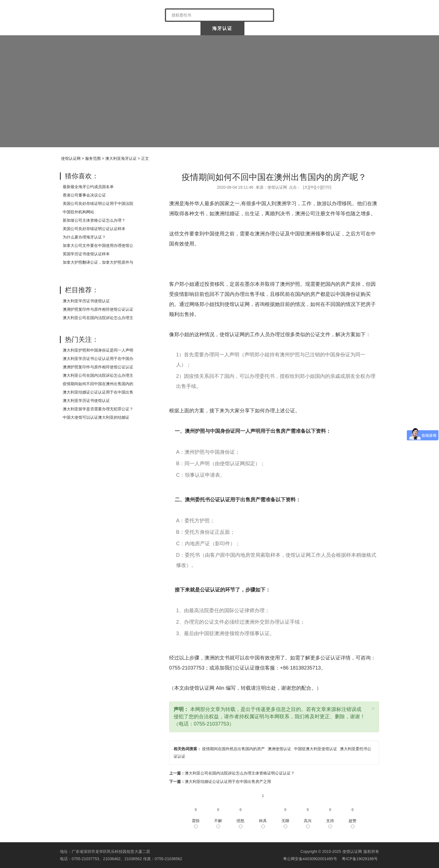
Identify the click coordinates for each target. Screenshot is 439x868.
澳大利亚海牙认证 (121, 158)
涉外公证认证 (267, 28)
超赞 (352, 823)
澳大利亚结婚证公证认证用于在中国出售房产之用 (228, 782)
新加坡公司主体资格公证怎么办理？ (94, 220)
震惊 (196, 823)
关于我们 (127, 28)
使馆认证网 (82, 28)
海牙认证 (222, 28)
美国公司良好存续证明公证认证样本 (94, 229)
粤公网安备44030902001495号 (310, 859)
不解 (218, 823)
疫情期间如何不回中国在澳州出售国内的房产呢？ (274, 177)
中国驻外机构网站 (78, 212)
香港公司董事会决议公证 (84, 195)
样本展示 (312, 28)
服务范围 (93, 158)
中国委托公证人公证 (174, 28)
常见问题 (356, 28)
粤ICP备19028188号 (360, 859)
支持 (330, 823)
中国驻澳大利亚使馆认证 (316, 749)
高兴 (308, 823)
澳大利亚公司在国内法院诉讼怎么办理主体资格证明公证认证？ (240, 773)
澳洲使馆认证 (279, 749)
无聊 (285, 823)
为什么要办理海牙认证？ (84, 237)
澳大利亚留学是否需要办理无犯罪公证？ (98, 409)
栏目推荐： (82, 290)
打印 (326, 187)
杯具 (263, 823)
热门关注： (82, 339)
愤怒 (240, 823)
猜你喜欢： (82, 176)
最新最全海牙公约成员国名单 (88, 187)
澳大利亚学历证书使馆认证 (86, 301)
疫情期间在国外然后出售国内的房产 (233, 749)
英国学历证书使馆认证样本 (86, 254)
